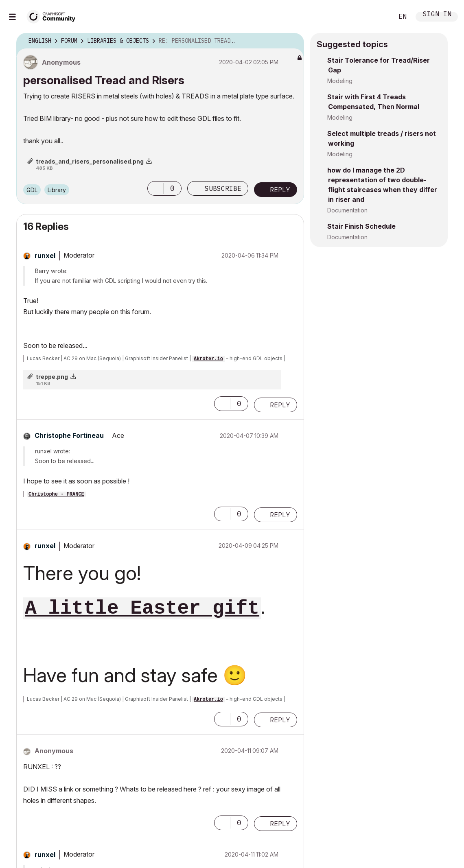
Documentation (347, 210)
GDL (32, 190)
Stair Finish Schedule (361, 226)
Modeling (340, 81)
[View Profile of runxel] (45, 256)
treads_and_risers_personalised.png (90, 161)
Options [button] (293, 41)
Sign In (437, 15)
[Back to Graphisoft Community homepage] (54, 16)
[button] (155, 188)
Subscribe (223, 188)
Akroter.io (208, 359)
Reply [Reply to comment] (280, 405)
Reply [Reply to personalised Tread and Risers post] (280, 190)
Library (57, 190)
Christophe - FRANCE (56, 494)
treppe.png (52, 377)
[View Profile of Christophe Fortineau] (69, 435)
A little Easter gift (142, 608)
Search (378, 17)
